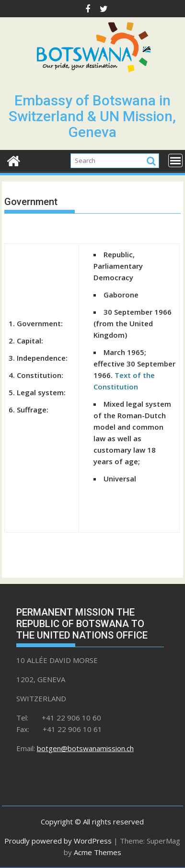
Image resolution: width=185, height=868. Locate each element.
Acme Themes (98, 852)
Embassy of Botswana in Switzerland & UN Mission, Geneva (92, 116)
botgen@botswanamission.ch (85, 748)
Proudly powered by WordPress (58, 841)
